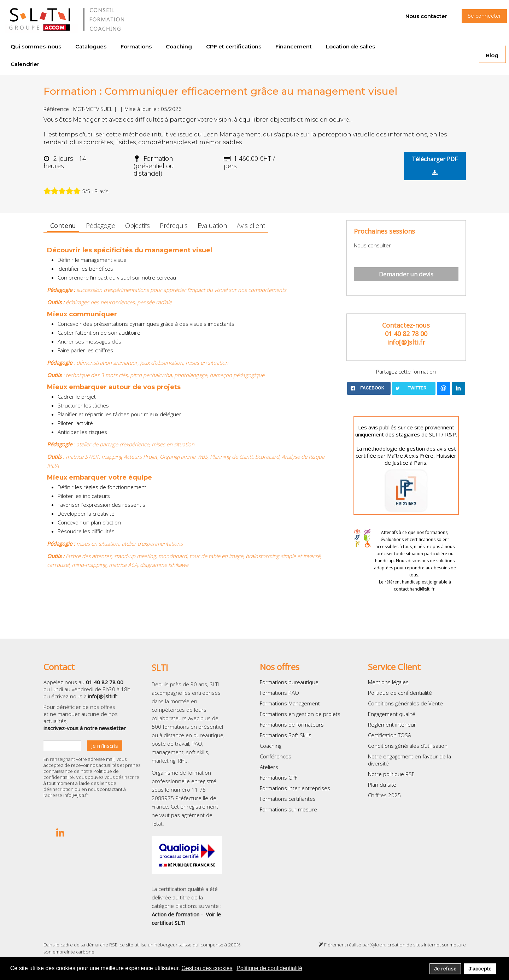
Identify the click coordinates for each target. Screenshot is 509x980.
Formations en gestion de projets (300, 714)
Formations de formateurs (292, 724)
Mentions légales (388, 682)
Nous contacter (426, 16)
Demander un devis (406, 274)
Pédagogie (101, 225)
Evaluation (212, 225)
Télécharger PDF (435, 165)
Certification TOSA (390, 735)
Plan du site (382, 785)
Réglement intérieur (392, 724)
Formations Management (290, 703)
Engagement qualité (392, 714)
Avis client (251, 225)
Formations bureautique (289, 682)
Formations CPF (279, 777)
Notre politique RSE (391, 774)
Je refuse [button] (445, 969)
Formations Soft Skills (286, 735)
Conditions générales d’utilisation (408, 746)
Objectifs (138, 225)
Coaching (271, 746)
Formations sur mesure (288, 809)
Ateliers (269, 767)
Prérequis (174, 225)
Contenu (63, 225)
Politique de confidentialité (400, 693)
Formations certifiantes (288, 799)
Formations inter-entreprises (295, 788)
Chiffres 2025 (384, 795)
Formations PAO (279, 693)
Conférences (276, 756)
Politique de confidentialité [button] (269, 968)
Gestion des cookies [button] (207, 968)
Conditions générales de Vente (405, 703)
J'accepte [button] (480, 969)
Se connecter (484, 16)
